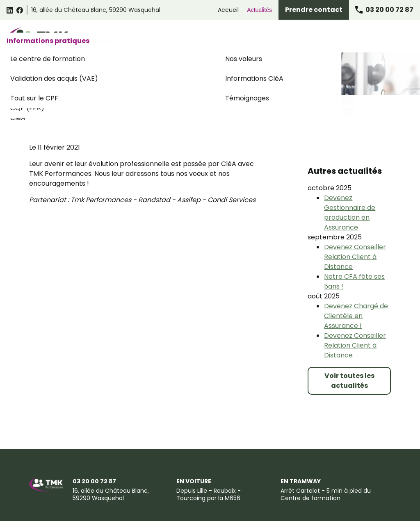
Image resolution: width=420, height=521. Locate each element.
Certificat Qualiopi (183, 498)
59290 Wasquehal (96, 10)
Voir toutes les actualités (349, 335)
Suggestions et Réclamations (68, 498)
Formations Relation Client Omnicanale (205, 38)
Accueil (228, 10)
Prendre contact (314, 10)
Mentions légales (52, 482)
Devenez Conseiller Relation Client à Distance (355, 211)
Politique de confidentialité (209, 482)
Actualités (259, 10)
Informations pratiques (379, 38)
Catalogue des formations (113, 38)
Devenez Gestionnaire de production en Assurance (350, 167)
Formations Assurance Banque (302, 38)
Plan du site (133, 498)
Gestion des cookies (280, 482)
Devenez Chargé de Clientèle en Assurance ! (356, 270)
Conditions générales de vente (124, 482)
